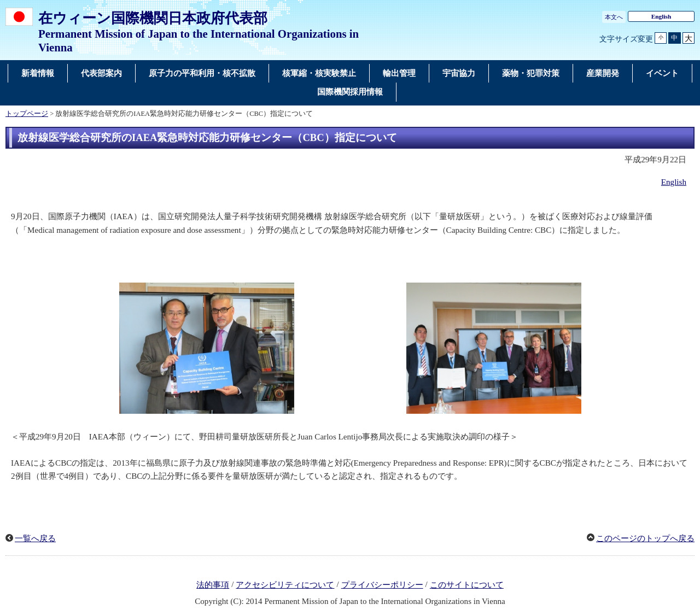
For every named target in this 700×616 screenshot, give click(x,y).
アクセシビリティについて (285, 585)
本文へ (614, 17)
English (661, 16)
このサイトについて (467, 585)
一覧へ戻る (35, 538)
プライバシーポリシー (382, 585)
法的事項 (213, 585)
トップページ (27, 114)
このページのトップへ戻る (645, 538)
